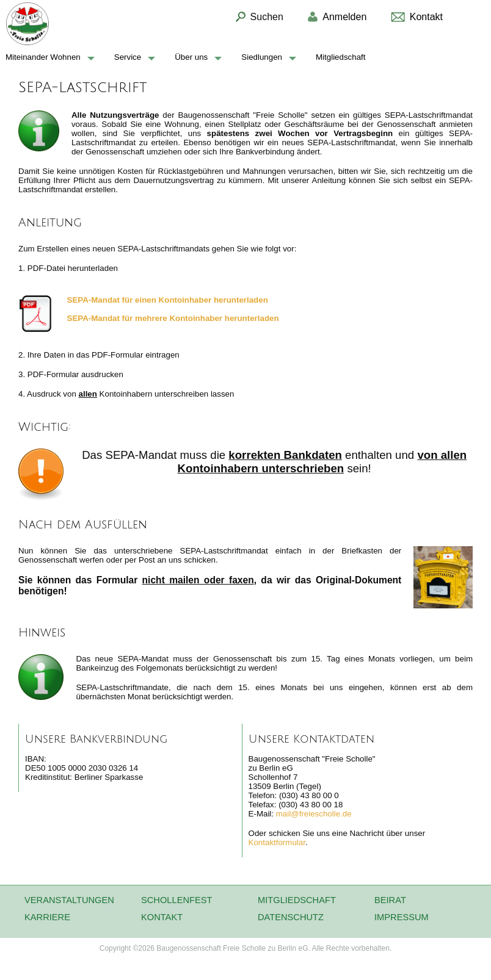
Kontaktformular (277, 842)
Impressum (402, 917)
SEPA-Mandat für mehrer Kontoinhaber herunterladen (173, 318)
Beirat (390, 900)
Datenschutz (291, 917)
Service (128, 57)
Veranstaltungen (69, 900)
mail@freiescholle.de (314, 814)
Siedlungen (262, 57)
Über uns (191, 57)
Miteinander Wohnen (43, 57)
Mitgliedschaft (341, 57)
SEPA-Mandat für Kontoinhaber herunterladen (168, 300)
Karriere (47, 917)
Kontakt (162, 917)
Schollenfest (176, 900)
